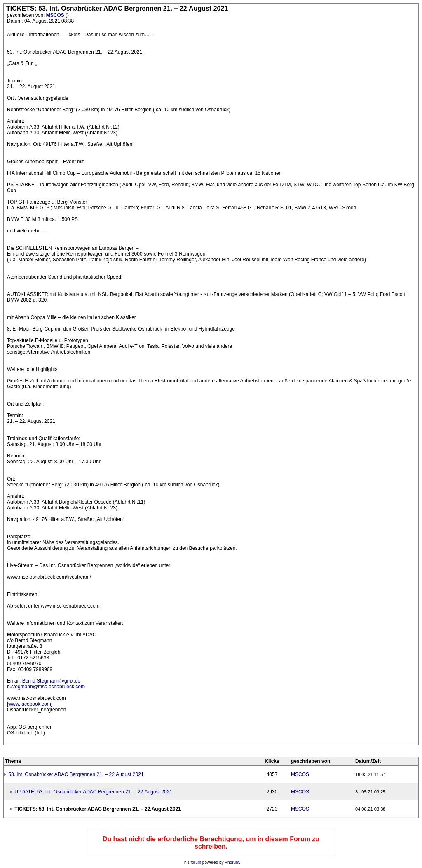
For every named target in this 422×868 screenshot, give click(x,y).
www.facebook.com (29, 704)
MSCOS (56, 15)
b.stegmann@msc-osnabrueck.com (46, 687)
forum (196, 862)
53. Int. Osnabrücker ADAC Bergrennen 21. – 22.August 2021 (76, 774)
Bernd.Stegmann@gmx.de (52, 681)
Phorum (232, 862)
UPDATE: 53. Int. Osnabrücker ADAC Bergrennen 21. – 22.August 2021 (93, 792)
